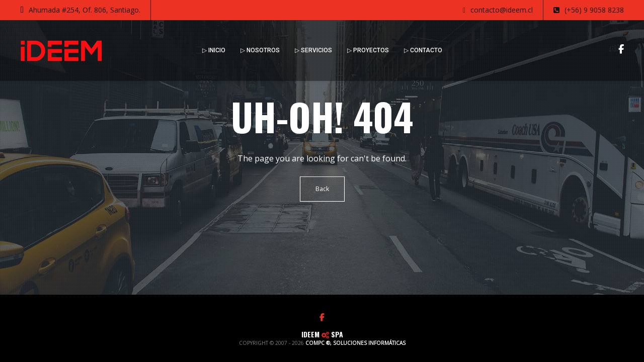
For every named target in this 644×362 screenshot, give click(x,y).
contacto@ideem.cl (498, 10)
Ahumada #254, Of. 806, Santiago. (80, 10)
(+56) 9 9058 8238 (589, 10)
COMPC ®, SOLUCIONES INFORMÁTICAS (355, 343)
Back (322, 189)
